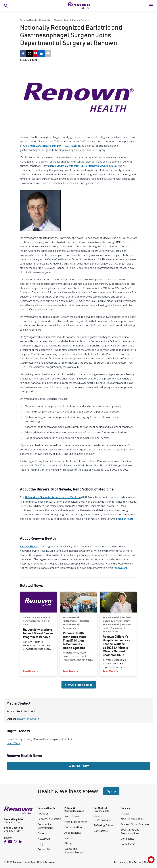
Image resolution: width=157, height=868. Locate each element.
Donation (84, 621)
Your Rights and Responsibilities (130, 831)
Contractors (101, 831)
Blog (40, 844)
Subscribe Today (79, 766)
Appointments (73, 833)
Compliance (127, 839)
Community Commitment (45, 826)
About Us (43, 814)
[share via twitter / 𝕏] (30, 54)
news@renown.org (28, 719)
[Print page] (48, 54)
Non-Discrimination (132, 819)
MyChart (69, 838)
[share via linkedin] (42, 54)
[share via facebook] (23, 54)
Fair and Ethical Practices (135, 824)
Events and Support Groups (74, 850)
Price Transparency (76, 822)
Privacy (125, 814)
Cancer (27, 617)
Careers (42, 833)
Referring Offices (104, 825)
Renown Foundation (49, 819)
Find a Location (73, 827)
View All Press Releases (79, 685)
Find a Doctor (72, 816)
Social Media (128, 844)
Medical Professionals (102, 818)
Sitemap (148, 862)
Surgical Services (81, 20)
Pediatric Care (111, 632)
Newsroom (44, 839)
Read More (39, 671)
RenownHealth (71, 628)
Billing (68, 843)
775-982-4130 (12, 831)
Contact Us (44, 849)
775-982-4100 (12, 822)
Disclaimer (120, 862)
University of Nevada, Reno (54, 20)
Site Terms (135, 862)
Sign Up (111, 791)
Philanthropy (70, 621)
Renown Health (28, 20)
